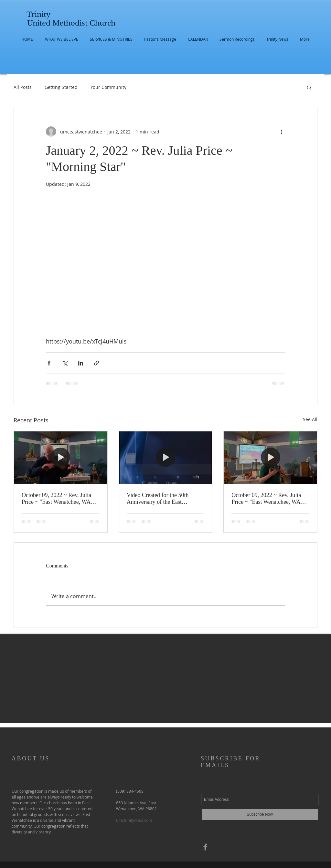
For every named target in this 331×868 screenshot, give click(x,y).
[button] (309, 87)
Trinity (38, 15)
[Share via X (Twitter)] (65, 363)
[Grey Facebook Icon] (205, 847)
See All (310, 419)
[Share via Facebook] (49, 363)
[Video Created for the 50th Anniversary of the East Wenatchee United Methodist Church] (166, 458)
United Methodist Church (71, 23)
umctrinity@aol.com (134, 820)
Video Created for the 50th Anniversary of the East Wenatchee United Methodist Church (161, 499)
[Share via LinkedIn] (81, 363)
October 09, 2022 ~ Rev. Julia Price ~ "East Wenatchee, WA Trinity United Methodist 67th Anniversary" (267, 499)
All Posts (23, 87)
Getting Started (61, 87)
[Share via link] (96, 363)
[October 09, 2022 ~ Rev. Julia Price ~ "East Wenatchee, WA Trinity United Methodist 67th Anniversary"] (270, 458)
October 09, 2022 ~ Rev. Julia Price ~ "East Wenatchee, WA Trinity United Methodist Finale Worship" (59, 499)
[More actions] (281, 132)
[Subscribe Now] (260, 815)
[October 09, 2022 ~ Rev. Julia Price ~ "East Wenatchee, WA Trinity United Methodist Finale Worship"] (61, 458)
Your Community (108, 87)
